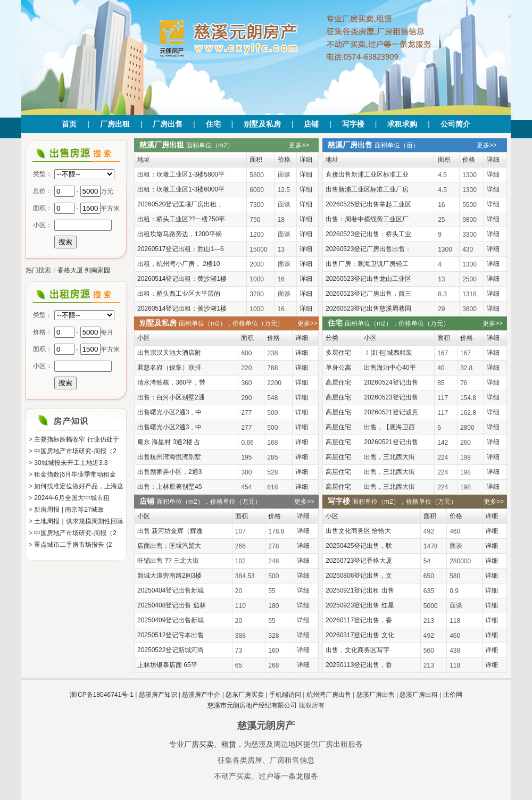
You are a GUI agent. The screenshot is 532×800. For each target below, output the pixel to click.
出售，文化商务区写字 (358, 650)
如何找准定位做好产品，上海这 (79, 486)
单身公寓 (338, 368)
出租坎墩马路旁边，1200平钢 (180, 234)
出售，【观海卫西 (389, 427)
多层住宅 (338, 353)
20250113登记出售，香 (359, 665)
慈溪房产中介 (201, 695)
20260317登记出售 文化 (360, 635)
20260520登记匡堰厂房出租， (180, 204)
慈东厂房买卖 (245, 695)
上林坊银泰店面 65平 (167, 665)
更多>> (299, 145)
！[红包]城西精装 (388, 353)
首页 (69, 124)
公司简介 (455, 124)
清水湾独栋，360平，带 (171, 382)
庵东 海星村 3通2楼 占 (169, 442)
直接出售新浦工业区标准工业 (367, 174)
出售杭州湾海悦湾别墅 (169, 457)
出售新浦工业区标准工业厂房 (367, 189)
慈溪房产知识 (158, 695)
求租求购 (402, 124)
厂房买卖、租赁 (210, 744)
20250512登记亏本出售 (171, 635)
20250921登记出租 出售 (360, 590)
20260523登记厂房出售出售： (368, 249)
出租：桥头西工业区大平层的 (179, 294)
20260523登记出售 (391, 397)
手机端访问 (285, 695)
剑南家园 (97, 270)
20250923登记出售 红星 (360, 605)
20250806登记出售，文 (359, 576)
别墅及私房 (262, 124)
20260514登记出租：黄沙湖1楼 (182, 279)
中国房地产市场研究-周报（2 (75, 451)
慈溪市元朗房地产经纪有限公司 (252, 705)
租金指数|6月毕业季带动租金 (75, 474)
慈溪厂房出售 (376, 695)
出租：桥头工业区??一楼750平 (181, 219)
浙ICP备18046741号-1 (102, 695)
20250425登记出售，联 (359, 546)
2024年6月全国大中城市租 (72, 498)
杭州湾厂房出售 (329, 695)
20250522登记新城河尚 (171, 650)
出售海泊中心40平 (390, 368)
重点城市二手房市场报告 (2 (73, 545)
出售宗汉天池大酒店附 (169, 353)
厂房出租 (115, 124)
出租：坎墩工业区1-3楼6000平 (181, 189)
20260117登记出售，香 (359, 620)
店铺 (311, 124)
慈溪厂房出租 (419, 695)
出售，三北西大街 (389, 457)
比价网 (453, 695)
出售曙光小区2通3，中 (169, 412)
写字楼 (353, 124)
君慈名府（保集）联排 (169, 368)
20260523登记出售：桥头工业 (368, 234)
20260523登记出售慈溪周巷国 (368, 309)
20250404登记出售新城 (171, 590)
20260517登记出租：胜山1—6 (181, 249)
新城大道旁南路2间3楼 (169, 576)
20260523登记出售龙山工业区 (368, 279)
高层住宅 (338, 382)
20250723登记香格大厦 (359, 561)
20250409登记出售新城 (171, 620)
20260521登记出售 (391, 442)
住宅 (213, 124)
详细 (306, 174)
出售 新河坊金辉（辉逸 (170, 531)
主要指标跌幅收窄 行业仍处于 (76, 439)
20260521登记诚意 (391, 412)
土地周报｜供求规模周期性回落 (79, 521)
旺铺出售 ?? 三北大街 (168, 561)
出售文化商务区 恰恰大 (358, 531)
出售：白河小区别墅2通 (171, 397)
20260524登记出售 (391, 382)
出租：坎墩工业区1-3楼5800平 (181, 174)
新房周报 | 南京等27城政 (69, 510)
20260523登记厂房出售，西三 (368, 294)
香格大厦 (70, 270)
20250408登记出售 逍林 (172, 605)
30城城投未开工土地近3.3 (71, 463)
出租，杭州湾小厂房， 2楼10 (178, 264)
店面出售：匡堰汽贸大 (169, 546)
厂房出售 (168, 124)
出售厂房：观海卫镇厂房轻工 (367, 264)
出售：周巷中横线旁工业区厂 (367, 219)
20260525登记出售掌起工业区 (368, 204)
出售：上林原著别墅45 (169, 487)
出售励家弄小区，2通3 (169, 472)
